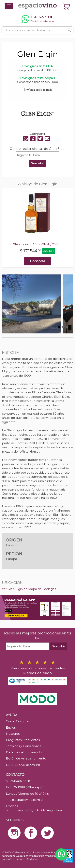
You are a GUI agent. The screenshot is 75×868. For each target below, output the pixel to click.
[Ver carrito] (67, 6)
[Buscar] (69, 30)
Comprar (38, 261)
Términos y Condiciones (24, 746)
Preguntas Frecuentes (23, 740)
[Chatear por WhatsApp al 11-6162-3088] (37, 19)
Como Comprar (18, 721)
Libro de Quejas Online (23, 765)
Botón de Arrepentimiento (26, 758)
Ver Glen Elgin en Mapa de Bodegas (29, 589)
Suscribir (37, 163)
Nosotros (13, 734)
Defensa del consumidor (24, 752)
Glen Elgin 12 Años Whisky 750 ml (38, 244)
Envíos (11, 728)
